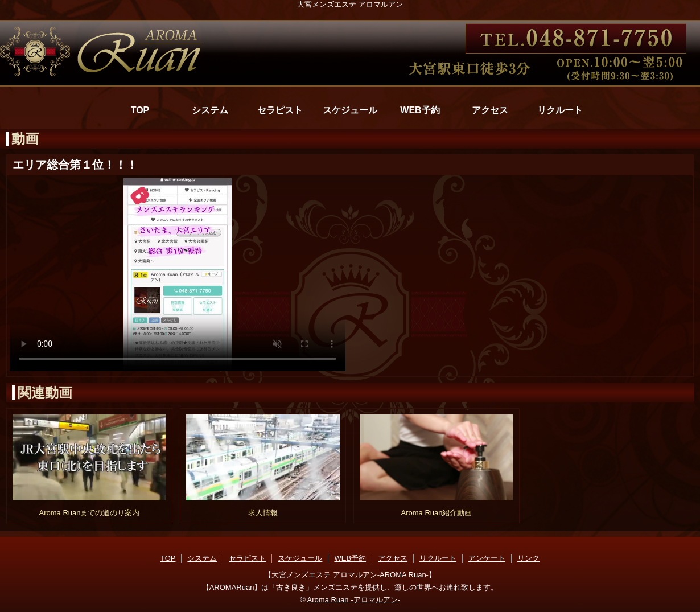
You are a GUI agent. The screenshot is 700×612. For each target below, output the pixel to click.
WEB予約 (420, 110)
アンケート (487, 558)
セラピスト (280, 110)
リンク (528, 558)
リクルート (560, 110)
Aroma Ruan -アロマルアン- (354, 600)
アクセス (490, 110)
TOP (140, 110)
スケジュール (350, 110)
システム (210, 110)
